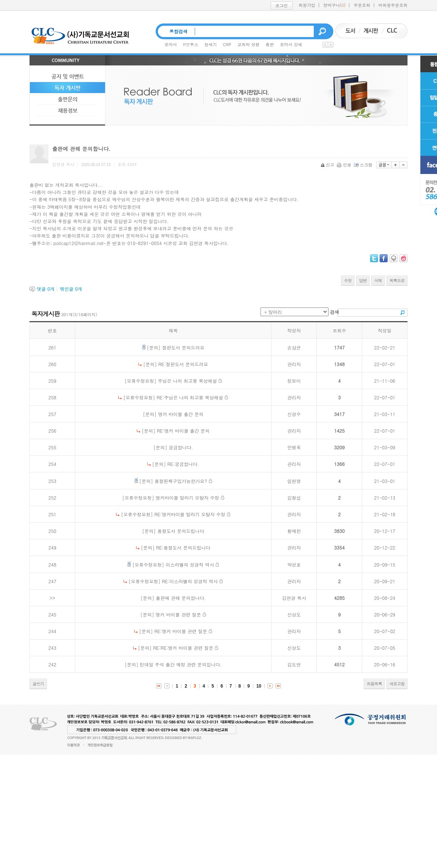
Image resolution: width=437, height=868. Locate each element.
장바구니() (334, 5)
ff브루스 (191, 44)
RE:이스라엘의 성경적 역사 (190, 581)
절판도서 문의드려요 (183, 347)
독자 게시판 (67, 88)
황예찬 (294, 531)
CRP (227, 44)
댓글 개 (46, 289)
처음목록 (374, 684)
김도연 (294, 664)
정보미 (294, 381)
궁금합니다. (181, 447)
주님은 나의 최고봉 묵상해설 (188, 381)
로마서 (171, 44)
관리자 (294, 364)
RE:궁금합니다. (183, 464)
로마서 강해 (291, 44)
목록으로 (397, 280)
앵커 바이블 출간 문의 (181, 414)
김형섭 (294, 498)
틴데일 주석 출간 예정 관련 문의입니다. (181, 664)
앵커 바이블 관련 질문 (178, 614)
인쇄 (345, 165)
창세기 (211, 44)
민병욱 (294, 447)
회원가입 (307, 5)
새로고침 (397, 684)
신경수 (294, 414)
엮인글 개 (71, 289)
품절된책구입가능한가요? (181, 481)
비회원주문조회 (393, 5)
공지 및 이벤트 (68, 76)
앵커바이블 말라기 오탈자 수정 (188, 498)
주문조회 (362, 5)
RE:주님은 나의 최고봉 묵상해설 (190, 397)
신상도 (294, 614)
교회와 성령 (249, 44)
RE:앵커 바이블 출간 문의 (183, 431)
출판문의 (68, 99)
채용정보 (68, 110)
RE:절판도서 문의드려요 (183, 364)
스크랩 (364, 165)
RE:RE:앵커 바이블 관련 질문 (183, 648)
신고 (328, 165)
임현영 (294, 481)
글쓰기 (38, 684)
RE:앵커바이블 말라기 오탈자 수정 (190, 514)
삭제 (378, 280)
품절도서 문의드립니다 (181, 531)
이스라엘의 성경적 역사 (190, 564)
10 (259, 686)
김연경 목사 (294, 598)
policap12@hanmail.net (78, 243)
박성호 (294, 564)
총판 (270, 44)
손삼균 (294, 347)
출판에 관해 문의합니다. (181, 598)
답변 (363, 280)
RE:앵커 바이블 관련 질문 (181, 631)
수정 (348, 280)
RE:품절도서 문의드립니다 (183, 547)
